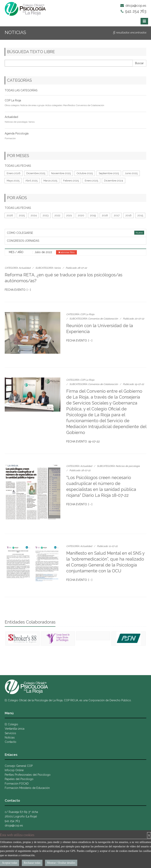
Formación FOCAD (17, 784)
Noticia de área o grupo (32, 105)
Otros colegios (12, 105)
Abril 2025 (31, 181)
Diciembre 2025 (36, 173)
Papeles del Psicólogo (19, 779)
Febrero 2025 (71, 181)
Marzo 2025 (50, 181)
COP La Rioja (13, 100)
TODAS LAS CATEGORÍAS (21, 90)
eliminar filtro (66, 252)
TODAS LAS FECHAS (18, 166)
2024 (34, 215)
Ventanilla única (15, 729)
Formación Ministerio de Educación (27, 788)
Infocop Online (14, 770)
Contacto (11, 742)
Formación (10, 138)
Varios (31, 122)
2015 (140, 215)
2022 (57, 215)
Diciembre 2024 (114, 181)
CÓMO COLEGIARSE (20, 233)
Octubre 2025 (85, 173)
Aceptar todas (10, 863)
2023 (46, 215)
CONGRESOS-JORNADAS (23, 241)
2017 (117, 215)
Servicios (10, 733)
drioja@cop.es (133, 6)
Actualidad (11, 117)
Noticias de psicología (16, 122)
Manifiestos (69, 105)
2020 (81, 215)
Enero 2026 (14, 173)
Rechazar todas (32, 863)
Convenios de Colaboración (90, 105)
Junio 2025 (131, 173)
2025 (22, 215)
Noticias (10, 738)
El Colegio (11, 724)
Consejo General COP (19, 766)
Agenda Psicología (17, 133)
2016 (128, 215)
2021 (69, 215)
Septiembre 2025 (109, 173)
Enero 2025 (91, 181)
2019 (93, 215)
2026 (10, 215)
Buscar (139, 63)
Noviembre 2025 (61, 173)
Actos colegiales (54, 105)
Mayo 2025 (13, 181)
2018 (105, 215)
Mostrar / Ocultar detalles (61, 863)
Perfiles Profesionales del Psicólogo (28, 775)
